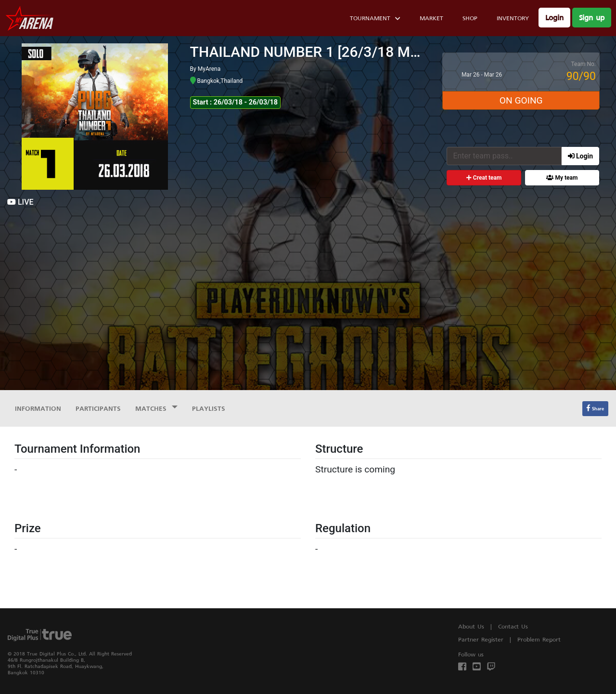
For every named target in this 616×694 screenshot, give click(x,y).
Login (554, 18)
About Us (471, 626)
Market (431, 18)
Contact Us (513, 626)
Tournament (375, 20)
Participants (98, 408)
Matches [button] (152, 408)
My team (562, 178)
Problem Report (539, 639)
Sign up (592, 18)
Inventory (513, 18)
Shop (470, 18)
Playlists (209, 408)
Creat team (484, 178)
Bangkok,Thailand (217, 81)
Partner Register (481, 639)
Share (595, 408)
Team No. (583, 64)
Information (38, 408)
